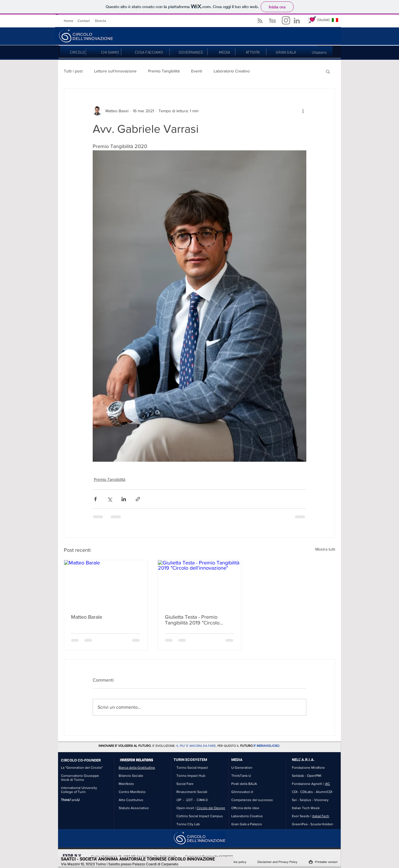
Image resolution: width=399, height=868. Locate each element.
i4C (327, 784)
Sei (294, 800)
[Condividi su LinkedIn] (124, 499)
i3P (179, 800)
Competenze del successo (252, 800)
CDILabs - (308, 792)
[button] (328, 71)
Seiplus (305, 800)
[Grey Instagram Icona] (286, 20)
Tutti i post (73, 71)
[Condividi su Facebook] (95, 499)
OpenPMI (314, 776)
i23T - (191, 800)
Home (69, 21)
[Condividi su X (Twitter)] (110, 499)
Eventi (197, 71)
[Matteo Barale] (106, 583)
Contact (84, 21)
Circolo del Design (211, 808)
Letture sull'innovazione (115, 71)
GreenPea (300, 824)
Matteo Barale (87, 617)
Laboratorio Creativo (232, 71)
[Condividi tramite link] (138, 499)
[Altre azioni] (303, 111)
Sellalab (298, 776)
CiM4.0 (202, 800)
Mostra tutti (325, 549)
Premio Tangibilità (164, 71)
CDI (295, 792)
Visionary (321, 800)
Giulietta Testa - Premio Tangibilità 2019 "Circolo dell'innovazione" (192, 620)
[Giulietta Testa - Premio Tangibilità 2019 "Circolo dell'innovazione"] (200, 583)
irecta (102, 21)
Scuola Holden (322, 824)
